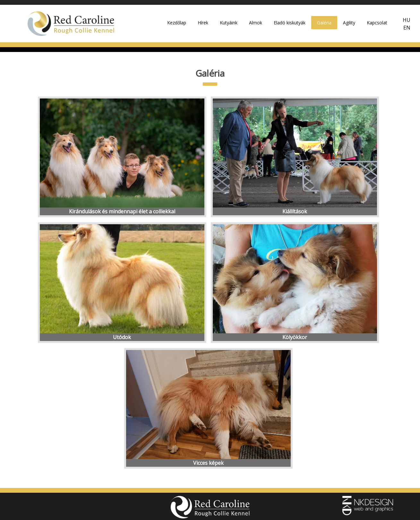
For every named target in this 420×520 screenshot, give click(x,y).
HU (407, 20)
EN (407, 28)
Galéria (324, 23)
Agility (349, 23)
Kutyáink (229, 23)
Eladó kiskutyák (290, 23)
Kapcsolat (377, 23)
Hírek (203, 23)
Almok (256, 23)
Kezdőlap (177, 23)
